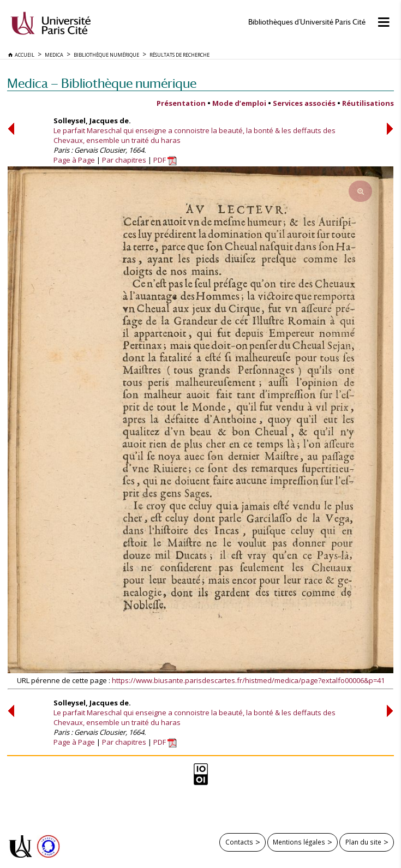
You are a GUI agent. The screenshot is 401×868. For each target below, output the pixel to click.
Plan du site (363, 842)
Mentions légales (299, 842)
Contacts (239, 842)
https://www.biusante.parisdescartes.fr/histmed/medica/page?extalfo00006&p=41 (248, 680)
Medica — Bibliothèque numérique (102, 83)
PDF (165, 160)
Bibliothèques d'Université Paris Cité (307, 22)
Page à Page (74, 160)
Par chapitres (124, 160)
